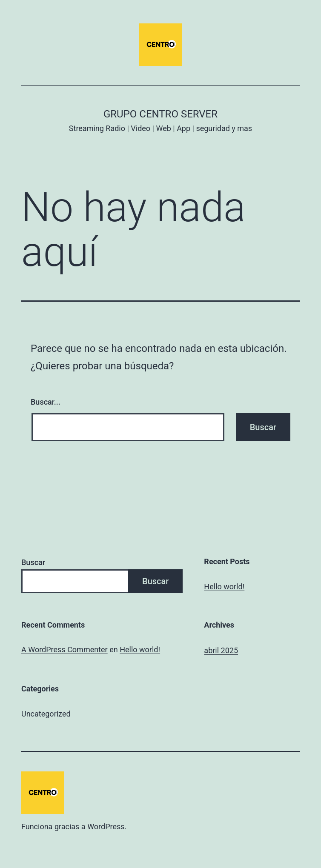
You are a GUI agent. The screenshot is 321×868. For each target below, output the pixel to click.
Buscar (33, 562)
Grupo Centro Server (160, 114)
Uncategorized (46, 714)
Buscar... (46, 402)
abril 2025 (221, 650)
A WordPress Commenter (64, 650)
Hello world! (224, 587)
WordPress (106, 827)
